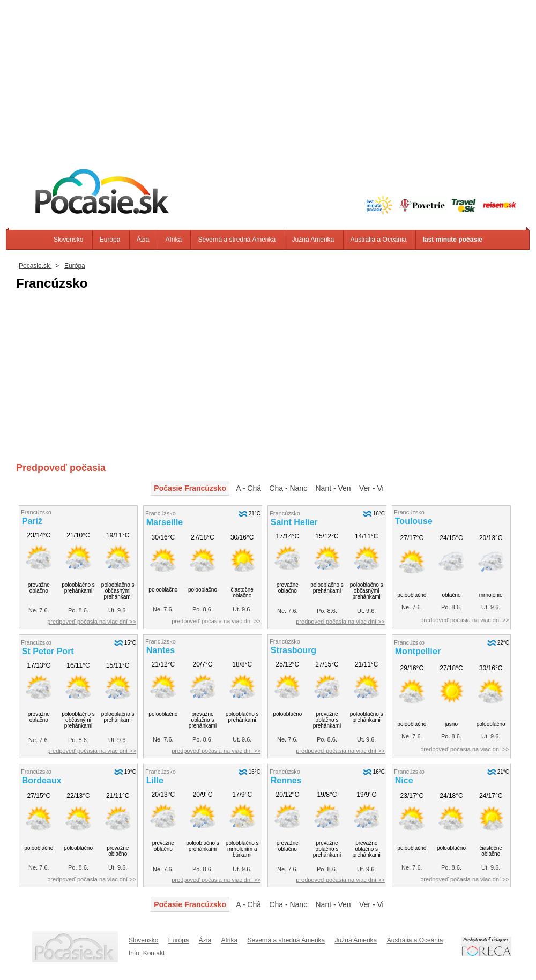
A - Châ (248, 488)
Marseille (165, 522)
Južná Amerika (313, 240)
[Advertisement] (268, 75)
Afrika (173, 240)
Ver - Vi (371, 488)
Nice (404, 780)
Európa (110, 240)
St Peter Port (48, 651)
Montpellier (418, 651)
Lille (155, 780)
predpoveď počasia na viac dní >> (92, 622)
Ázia (143, 240)
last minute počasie (453, 240)
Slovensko (68, 240)
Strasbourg (293, 650)
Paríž (32, 521)
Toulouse (414, 521)
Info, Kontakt (147, 953)
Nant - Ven (333, 488)
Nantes (161, 650)
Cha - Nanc (288, 488)
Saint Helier (294, 522)
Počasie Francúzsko (190, 488)
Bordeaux (42, 780)
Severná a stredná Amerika (237, 240)
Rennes (286, 780)
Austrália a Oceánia (379, 240)
